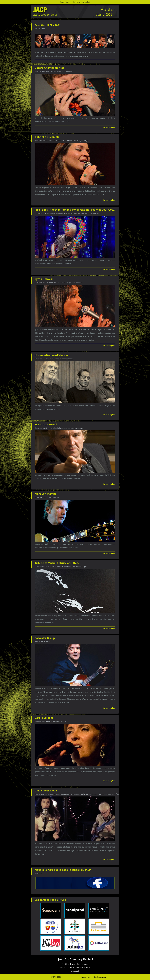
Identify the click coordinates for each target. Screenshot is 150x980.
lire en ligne (65, 2)
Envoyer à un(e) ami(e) (81, 2)
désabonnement (100, 977)
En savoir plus (109, 127)
